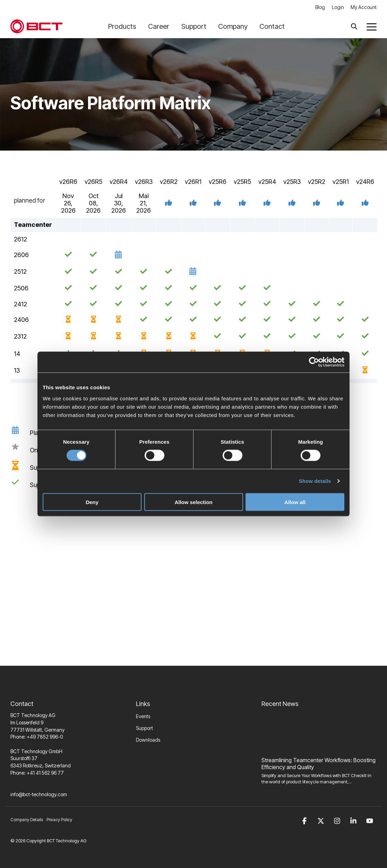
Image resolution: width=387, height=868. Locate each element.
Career (161, 26)
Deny (92, 502)
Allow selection (193, 502)
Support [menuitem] (144, 728)
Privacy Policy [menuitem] (59, 820)
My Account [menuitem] (364, 7)
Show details (315, 481)
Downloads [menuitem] (148, 740)
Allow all (295, 502)
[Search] (354, 27)
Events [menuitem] (143, 717)
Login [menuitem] (338, 7)
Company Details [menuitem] (27, 820)
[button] (372, 27)
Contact (272, 26)
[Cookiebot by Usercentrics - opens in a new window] (314, 362)
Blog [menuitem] (320, 7)
